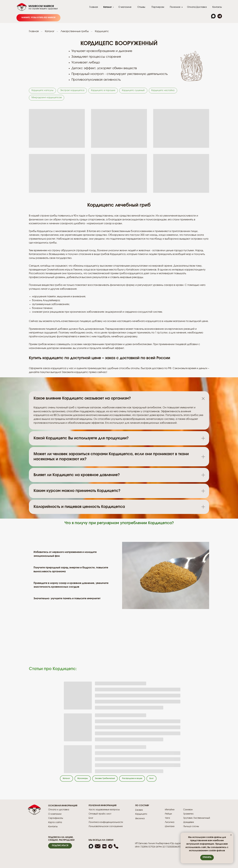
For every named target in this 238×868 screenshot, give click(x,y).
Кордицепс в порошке (105, 91)
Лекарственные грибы (75, 31)
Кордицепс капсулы (43, 91)
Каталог (50, 31)
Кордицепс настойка (166, 91)
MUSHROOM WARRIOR (41, 6)
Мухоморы (85, 780)
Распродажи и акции (141, 780)
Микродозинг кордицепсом (47, 98)
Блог (163, 780)
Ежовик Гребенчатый (110, 780)
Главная (34, 31)
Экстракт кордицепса (73, 91)
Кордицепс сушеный (136, 91)
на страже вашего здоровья (43, 9)
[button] (60, 848)
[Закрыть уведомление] (231, 835)
